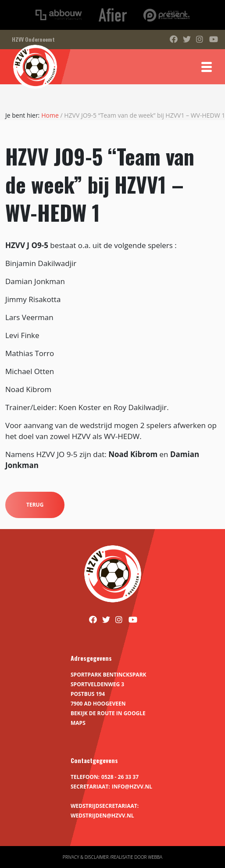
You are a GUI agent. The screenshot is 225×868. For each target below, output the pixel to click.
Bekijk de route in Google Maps (108, 718)
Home (50, 115)
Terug (35, 505)
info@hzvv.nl (132, 787)
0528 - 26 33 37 (120, 777)
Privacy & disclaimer (86, 857)
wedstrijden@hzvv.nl (102, 816)
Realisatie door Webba (137, 857)
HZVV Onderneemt (33, 39)
